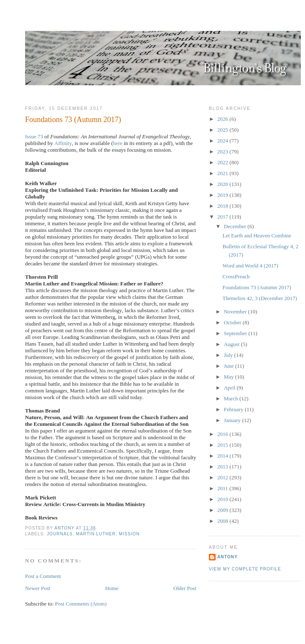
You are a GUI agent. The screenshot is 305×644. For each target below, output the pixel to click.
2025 (223, 130)
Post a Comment (43, 576)
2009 (223, 510)
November (236, 312)
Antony (227, 557)
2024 (223, 141)
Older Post (185, 588)
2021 (223, 173)
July (229, 355)
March (232, 398)
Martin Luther (96, 534)
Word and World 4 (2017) (250, 266)
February (234, 409)
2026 (223, 119)
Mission (130, 534)
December (236, 226)
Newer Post (38, 588)
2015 (223, 445)
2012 (223, 477)
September (236, 333)
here (118, 143)
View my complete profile (245, 569)
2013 (223, 467)
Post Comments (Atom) (81, 604)
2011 (223, 488)
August (233, 344)
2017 (223, 217)
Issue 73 (34, 136)
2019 (223, 195)
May (230, 377)
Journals (60, 534)
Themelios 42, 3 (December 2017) (260, 298)
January (233, 420)
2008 (223, 521)
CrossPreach (236, 276)
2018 (223, 206)
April (230, 388)
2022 (223, 162)
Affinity (63, 143)
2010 (223, 499)
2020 (223, 184)
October (233, 322)
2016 (223, 434)
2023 (223, 151)
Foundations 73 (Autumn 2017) (257, 287)
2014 (223, 456)
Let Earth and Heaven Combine (257, 235)
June (230, 366)
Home (112, 588)
